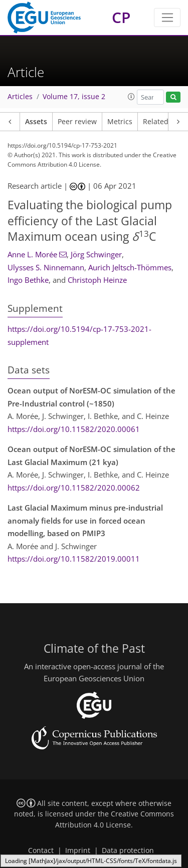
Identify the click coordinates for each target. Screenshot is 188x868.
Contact (41, 850)
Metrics (120, 122)
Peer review (77, 122)
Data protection (128, 850)
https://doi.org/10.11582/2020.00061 (74, 429)
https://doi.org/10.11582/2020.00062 (74, 488)
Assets (36, 122)
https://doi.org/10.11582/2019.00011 (74, 559)
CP (121, 17)
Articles (20, 97)
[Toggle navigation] (167, 18)
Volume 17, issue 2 (74, 97)
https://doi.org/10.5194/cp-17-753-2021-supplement (79, 335)
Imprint (78, 850)
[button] (131, 97)
